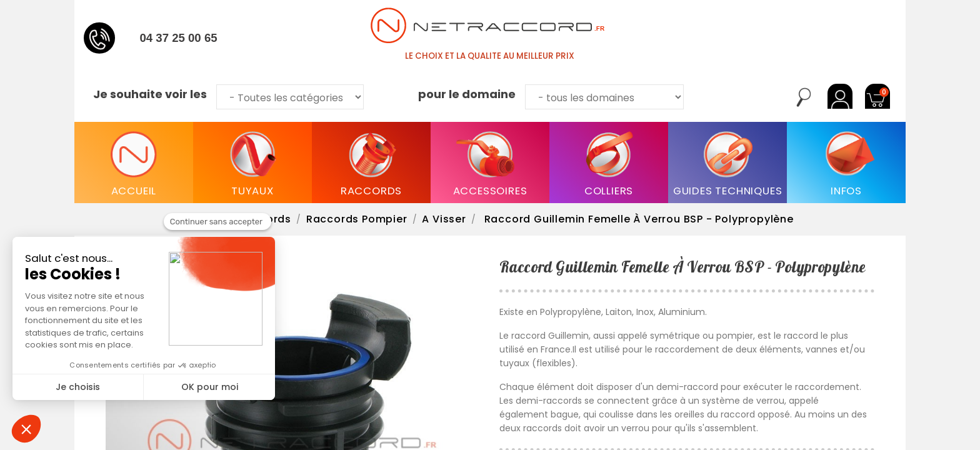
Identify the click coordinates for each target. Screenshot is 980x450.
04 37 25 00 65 (178, 38)
